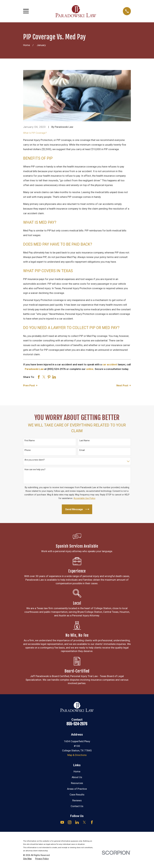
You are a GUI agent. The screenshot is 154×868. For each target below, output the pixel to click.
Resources (77, 783)
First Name (30, 440)
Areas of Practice (77, 789)
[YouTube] (62, 822)
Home (77, 771)
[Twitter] (84, 822)
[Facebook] (92, 822)
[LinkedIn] (77, 822)
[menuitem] (27, 859)
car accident (110, 364)
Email (82, 450)
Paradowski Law (34, 369)
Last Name (85, 440)
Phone (28, 450)
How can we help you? (35, 469)
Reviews (77, 800)
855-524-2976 (77, 724)
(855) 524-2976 (56, 369)
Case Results (77, 795)
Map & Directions (77, 755)
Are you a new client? (35, 460)
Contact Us (77, 806)
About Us (77, 777)
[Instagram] (70, 822)
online (90, 369)
